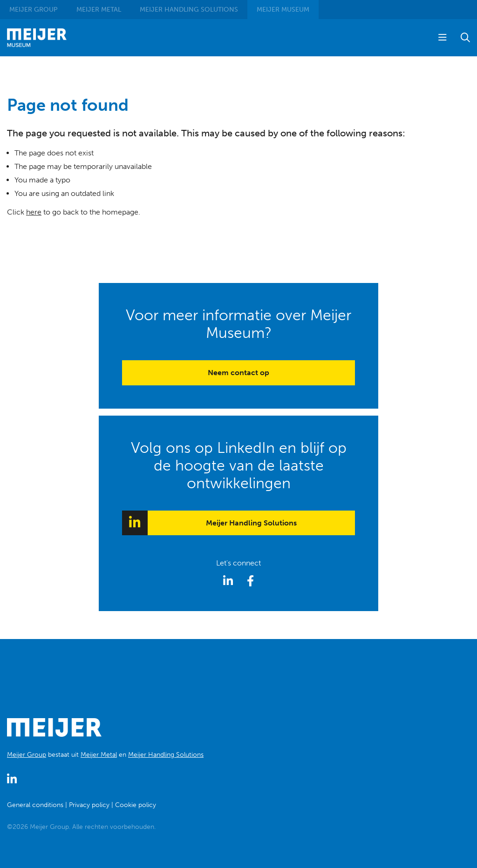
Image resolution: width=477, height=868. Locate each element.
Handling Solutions (189, 10)
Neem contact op (238, 373)
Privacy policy (89, 805)
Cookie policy (136, 805)
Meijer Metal (99, 755)
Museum (283, 10)
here (34, 212)
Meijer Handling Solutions (251, 523)
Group (34, 10)
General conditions (35, 805)
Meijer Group (27, 755)
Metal (99, 10)
